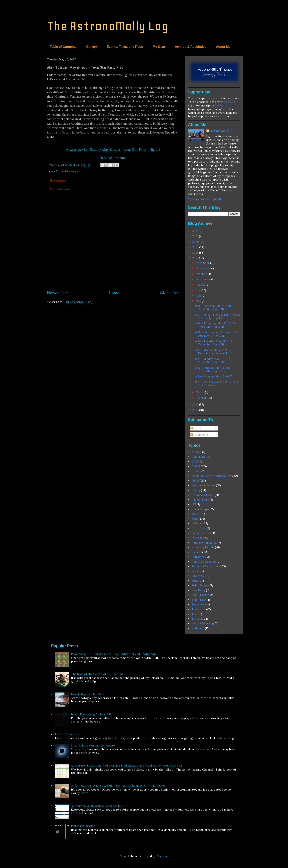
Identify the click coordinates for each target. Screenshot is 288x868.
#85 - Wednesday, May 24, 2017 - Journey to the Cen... (217, 334)
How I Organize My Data (87, 694)
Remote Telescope (204, 562)
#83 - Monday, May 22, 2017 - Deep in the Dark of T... (214, 352)
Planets (196, 552)
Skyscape (198, 576)
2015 (196, 410)
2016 (196, 404)
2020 (196, 242)
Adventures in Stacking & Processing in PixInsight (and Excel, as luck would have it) (126, 766)
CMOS (196, 466)
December (203, 263)
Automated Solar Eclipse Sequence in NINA (100, 806)
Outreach (198, 538)
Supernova (199, 604)
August (201, 285)
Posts (196, 428)
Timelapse (198, 609)
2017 (196, 258)
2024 (196, 231)
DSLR (195, 481)
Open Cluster (201, 533)
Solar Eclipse (200, 585)
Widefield (198, 628)
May (199, 301)
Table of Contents (63, 47)
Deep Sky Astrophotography (211, 476)
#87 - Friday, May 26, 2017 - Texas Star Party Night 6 (217, 316)
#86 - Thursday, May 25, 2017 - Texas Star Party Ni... (215, 325)
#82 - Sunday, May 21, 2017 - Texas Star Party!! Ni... (213, 361)
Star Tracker (200, 595)
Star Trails (199, 600)
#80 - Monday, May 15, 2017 (213, 376)
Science (197, 571)
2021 (196, 236)
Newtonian (199, 528)
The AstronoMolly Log (108, 26)
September (203, 279)
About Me (223, 47)
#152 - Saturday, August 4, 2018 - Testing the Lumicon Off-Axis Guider (118, 786)
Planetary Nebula (203, 547)
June (199, 296)
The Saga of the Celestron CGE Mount (97, 674)
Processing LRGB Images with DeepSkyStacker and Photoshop (113, 654)
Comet (196, 471)
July (198, 290)
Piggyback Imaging (204, 543)
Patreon (230, 102)
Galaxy (196, 490)
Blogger (162, 856)
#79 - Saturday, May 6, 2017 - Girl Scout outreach (217, 384)
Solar (195, 581)
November (203, 268)
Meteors (197, 514)
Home (114, 293)
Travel (196, 614)
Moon (195, 519)
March (200, 392)
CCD (195, 462)
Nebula (196, 523)
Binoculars (199, 457)
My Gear (159, 47)
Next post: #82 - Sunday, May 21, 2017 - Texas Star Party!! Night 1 (113, 150)
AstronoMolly (219, 131)
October (202, 274)
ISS (194, 504)
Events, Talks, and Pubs (125, 47)
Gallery (92, 47)
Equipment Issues (203, 485)
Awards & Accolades (190, 47)
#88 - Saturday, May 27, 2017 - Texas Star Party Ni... (215, 308)
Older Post (169, 293)
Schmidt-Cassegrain (69, 171)
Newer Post (57, 293)
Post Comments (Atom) (78, 302)
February (202, 398)
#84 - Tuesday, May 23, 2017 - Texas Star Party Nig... (215, 343)
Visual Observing (203, 623)
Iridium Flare (200, 500)
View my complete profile (205, 199)
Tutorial (197, 619)
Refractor (198, 557)
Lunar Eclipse (201, 509)
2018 (196, 253)
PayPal (219, 105)
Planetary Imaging (83, 826)
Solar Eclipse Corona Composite (93, 746)
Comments (199, 435)
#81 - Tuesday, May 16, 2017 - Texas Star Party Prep (214, 369)
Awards (196, 452)
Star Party (198, 590)
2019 (196, 247)
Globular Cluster (203, 495)
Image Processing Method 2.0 (91, 714)
